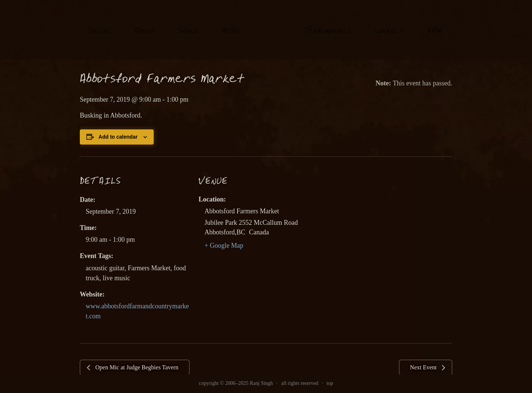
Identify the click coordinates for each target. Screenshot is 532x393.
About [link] (145, 24)
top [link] (330, 383)
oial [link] (100, 24)
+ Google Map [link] (224, 245)
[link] (273, 29)
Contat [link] (389, 24)
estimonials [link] (327, 24)
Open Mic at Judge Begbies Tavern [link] (136, 367)
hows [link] (188, 24)
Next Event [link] (424, 367)
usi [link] (232, 24)
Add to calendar (118, 137)
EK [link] (435, 23)
